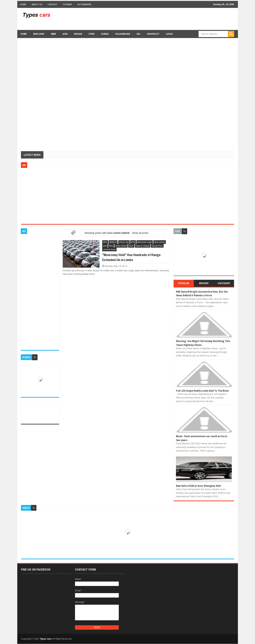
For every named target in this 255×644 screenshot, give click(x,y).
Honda (105, 34)
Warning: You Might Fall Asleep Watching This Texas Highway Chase (203, 343)
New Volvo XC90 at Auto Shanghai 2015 (198, 486)
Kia (138, 34)
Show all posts (140, 233)
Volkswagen (123, 34)
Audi (65, 34)
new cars (39, 34)
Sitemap (67, 4)
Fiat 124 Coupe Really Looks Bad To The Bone (202, 391)
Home (23, 4)
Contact (53, 4)
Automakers (84, 4)
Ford (92, 34)
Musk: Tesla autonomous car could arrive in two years (202, 438)
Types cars (46, 639)
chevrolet (153, 34)
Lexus (169, 34)
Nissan (78, 34)
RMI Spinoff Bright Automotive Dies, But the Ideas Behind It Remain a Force (202, 293)
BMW (53, 34)
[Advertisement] (167, 19)
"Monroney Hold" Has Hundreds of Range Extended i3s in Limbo (131, 257)
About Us (37, 4)
